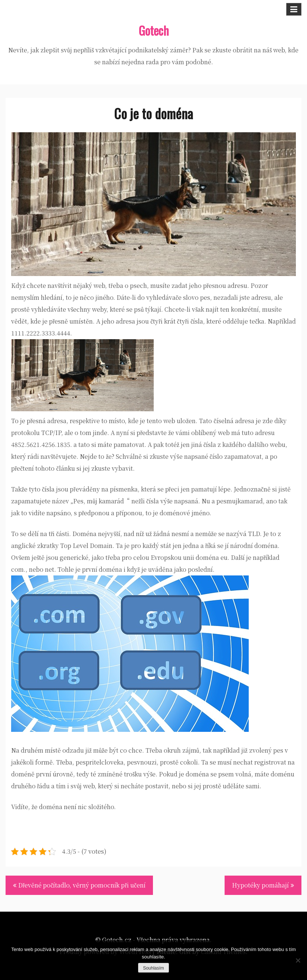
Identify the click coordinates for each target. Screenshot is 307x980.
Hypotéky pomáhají (260, 885)
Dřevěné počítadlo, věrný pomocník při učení (82, 885)
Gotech (154, 30)
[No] (298, 960)
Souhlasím (153, 968)
